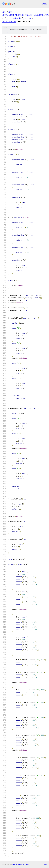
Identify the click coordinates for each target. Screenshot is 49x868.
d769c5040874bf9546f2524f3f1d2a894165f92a (26, 15)
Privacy (21, 864)
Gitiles (14, 864)
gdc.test (28, 18)
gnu (4, 12)
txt (39, 864)
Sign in (44, 4)
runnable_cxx (9, 22)
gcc (10, 12)
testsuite (17, 18)
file (6, 32)
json (45, 864)
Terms (28, 864)
